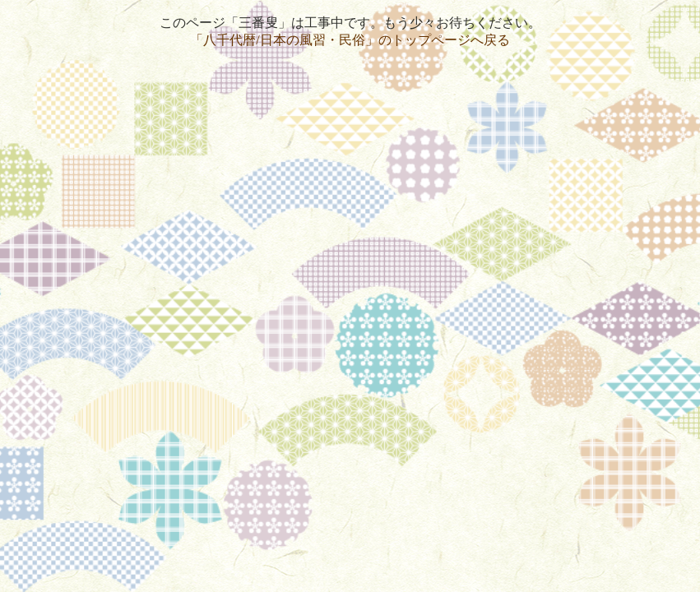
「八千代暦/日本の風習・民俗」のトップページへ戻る (350, 40)
